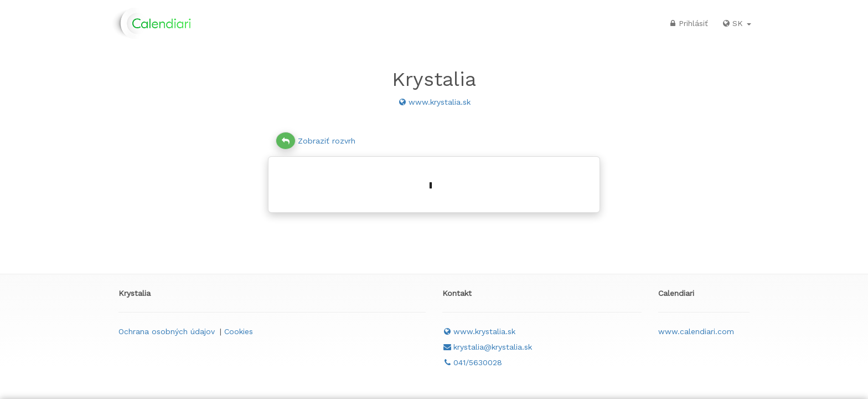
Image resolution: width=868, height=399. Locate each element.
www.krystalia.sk (434, 102)
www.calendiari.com (696, 331)
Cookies (239, 331)
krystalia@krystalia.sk (487, 347)
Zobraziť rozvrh (316, 141)
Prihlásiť (688, 23)
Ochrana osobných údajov (167, 331)
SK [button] (736, 23)
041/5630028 (472, 362)
